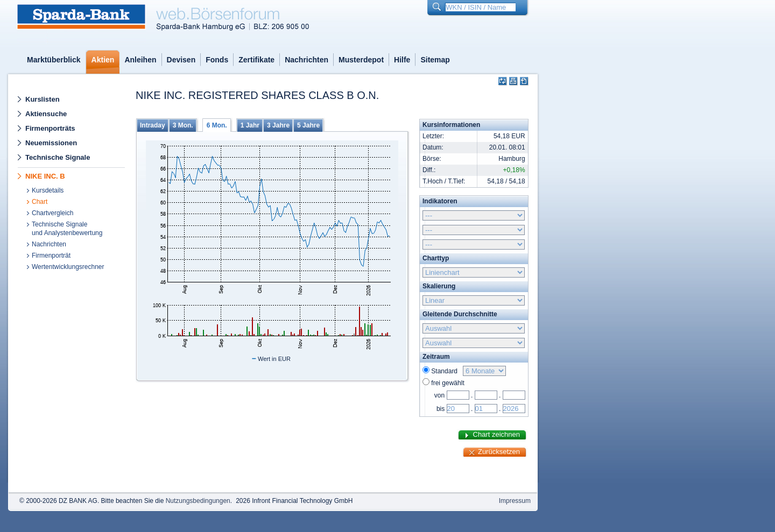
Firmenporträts (50, 128)
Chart (40, 202)
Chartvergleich (52, 213)
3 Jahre (278, 125)
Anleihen (140, 60)
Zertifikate (256, 60)
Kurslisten (43, 99)
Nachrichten (307, 60)
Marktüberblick (54, 60)
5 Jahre (308, 125)
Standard (446, 371)
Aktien (103, 60)
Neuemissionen (51, 143)
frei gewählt (448, 383)
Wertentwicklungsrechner (68, 267)
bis (441, 409)
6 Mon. (217, 125)
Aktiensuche (46, 114)
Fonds (217, 60)
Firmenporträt (51, 256)
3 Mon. (183, 125)
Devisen (181, 60)
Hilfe (402, 60)
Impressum (515, 501)
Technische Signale (58, 157)
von (439, 395)
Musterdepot (361, 60)
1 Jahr (250, 125)
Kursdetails (48, 190)
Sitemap (435, 60)
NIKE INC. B (45, 176)
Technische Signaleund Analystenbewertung (67, 229)
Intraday (153, 125)
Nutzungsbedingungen (198, 501)
